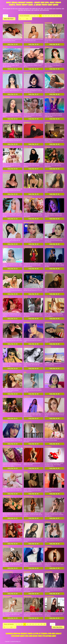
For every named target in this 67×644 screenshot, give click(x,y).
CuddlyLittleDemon (50, 97)
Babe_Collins (7, 73)
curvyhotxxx (48, 422)
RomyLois (27, 522)
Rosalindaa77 (48, 73)
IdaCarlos (5, 247)
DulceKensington (50, 397)
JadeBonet (48, 372)
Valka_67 (5, 422)
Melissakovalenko (29, 222)
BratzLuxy (6, 547)
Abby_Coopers (49, 272)
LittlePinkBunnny (8, 472)
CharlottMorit (48, 197)
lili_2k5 (26, 297)
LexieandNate (48, 572)
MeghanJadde (28, 597)
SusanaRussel (7, 123)
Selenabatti (27, 572)
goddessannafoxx (8, 572)
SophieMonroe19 (29, 347)
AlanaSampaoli (7, 597)
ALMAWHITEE (28, 247)
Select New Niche (9, 19)
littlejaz (26, 472)
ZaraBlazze (27, 397)
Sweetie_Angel (28, 147)
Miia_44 (5, 47)
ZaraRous (6, 397)
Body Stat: (13, 44)
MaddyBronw (27, 123)
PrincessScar (27, 73)
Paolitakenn (6, 23)
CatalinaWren (7, 447)
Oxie (25, 372)
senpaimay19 (48, 23)
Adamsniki (6, 347)
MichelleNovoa (28, 197)
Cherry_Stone (28, 422)
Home (5, 16)
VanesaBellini (7, 497)
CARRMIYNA (6, 272)
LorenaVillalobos (49, 597)
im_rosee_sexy (28, 173)
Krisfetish (47, 123)
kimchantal (48, 347)
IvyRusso (47, 472)
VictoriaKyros (7, 173)
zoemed (5, 222)
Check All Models (24, 16)
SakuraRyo (48, 222)
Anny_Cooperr (7, 522)
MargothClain (27, 23)
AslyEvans (48, 522)
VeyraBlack (27, 47)
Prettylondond (49, 173)
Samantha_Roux (28, 497)
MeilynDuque (48, 322)
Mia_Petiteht (6, 97)
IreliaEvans (6, 372)
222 (27, 19)
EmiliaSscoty (6, 147)
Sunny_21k (48, 297)
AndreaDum (48, 447)
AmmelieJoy (48, 497)
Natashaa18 (27, 272)
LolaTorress (6, 197)
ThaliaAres (27, 97)
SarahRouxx (48, 547)
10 (60, 16)
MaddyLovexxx (49, 47)
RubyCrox (47, 147)
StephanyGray (28, 447)
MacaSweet (27, 322)
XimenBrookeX (7, 322)
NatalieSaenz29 (49, 247)
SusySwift (6, 297)
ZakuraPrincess (28, 547)
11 (20, 19)
